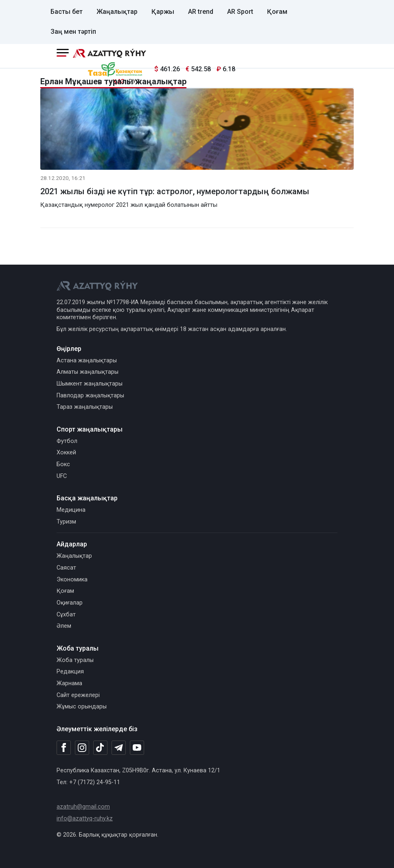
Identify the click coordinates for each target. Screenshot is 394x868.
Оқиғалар (70, 603)
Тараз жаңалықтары (85, 407)
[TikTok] (100, 747)
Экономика (72, 580)
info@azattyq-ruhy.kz (85, 819)
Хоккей (66, 453)
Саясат (66, 568)
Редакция (70, 672)
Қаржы (163, 12)
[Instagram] (82, 748)
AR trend (201, 12)
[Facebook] (64, 747)
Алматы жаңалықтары (88, 372)
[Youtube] (137, 748)
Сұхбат (66, 615)
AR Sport (240, 12)
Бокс (63, 464)
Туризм (66, 522)
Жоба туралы (75, 660)
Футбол (67, 441)
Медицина (71, 510)
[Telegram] (119, 748)
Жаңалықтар (117, 12)
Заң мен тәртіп (73, 32)
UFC (62, 476)
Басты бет (67, 12)
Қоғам (277, 12)
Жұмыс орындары (82, 707)
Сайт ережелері (78, 695)
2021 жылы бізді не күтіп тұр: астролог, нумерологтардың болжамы (175, 191)
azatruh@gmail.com (83, 807)
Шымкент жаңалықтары (90, 384)
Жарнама (69, 683)
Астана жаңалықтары (87, 361)
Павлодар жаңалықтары (90, 396)
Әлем (64, 626)
